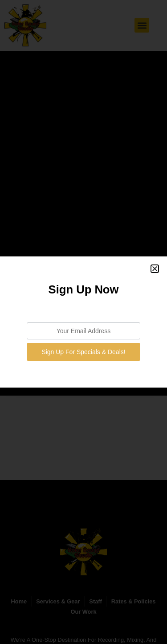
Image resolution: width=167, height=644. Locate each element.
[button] (155, 269)
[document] (83, 322)
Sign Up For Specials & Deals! (83, 352)
